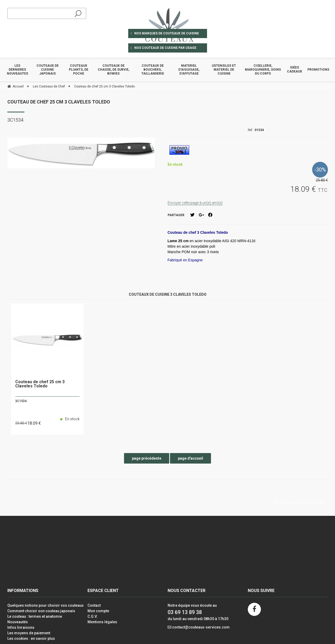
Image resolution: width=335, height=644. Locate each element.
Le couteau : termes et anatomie (35, 616)
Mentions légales (102, 622)
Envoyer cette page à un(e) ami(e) (195, 203)
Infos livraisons (21, 627)
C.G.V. (92, 616)
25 (21, 423)
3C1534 (21, 401)
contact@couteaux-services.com (201, 627)
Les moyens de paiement (29, 633)
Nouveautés (18, 622)
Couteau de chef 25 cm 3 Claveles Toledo (59, 102)
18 (34, 423)
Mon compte (98, 611)
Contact (94, 605)
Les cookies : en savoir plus (31, 638)
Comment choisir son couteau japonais (41, 611)
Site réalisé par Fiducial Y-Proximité (299, 502)
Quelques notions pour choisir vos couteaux (45, 605)
